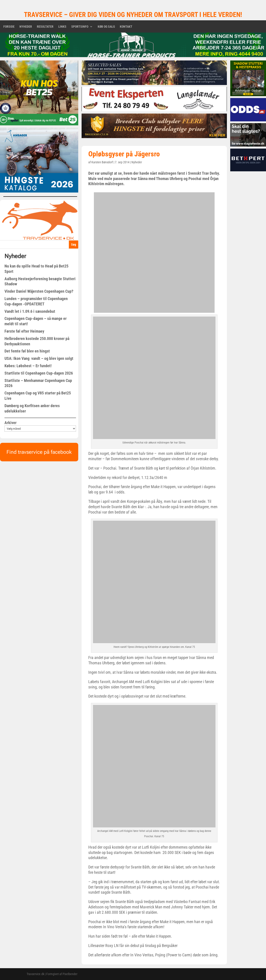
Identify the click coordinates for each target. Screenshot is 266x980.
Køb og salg (106, 27)
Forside (9, 27)
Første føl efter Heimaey (24, 331)
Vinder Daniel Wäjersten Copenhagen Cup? (39, 291)
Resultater (45, 27)
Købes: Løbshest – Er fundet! (28, 366)
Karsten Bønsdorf (102, 162)
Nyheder (26, 27)
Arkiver (11, 423)
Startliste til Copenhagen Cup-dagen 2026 (39, 373)
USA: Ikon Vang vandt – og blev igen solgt (39, 358)
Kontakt (126, 27)
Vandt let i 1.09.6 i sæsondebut (30, 311)
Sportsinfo (80, 27)
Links (62, 27)
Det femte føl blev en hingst (27, 351)
